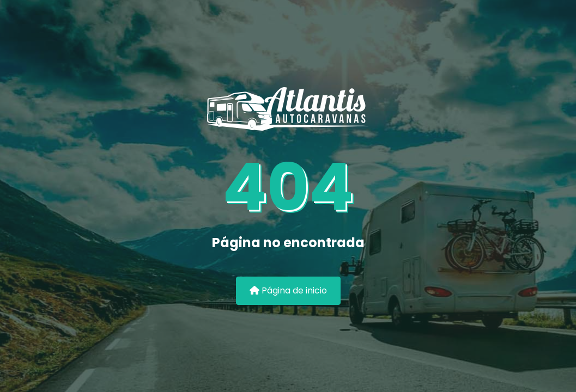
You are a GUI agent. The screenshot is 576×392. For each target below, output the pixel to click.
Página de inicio (288, 290)
